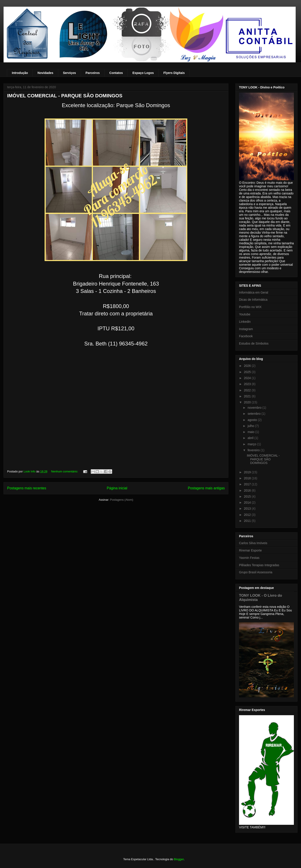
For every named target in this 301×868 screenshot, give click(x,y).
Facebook (246, 336)
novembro (255, 408)
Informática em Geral (254, 292)
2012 (248, 515)
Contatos (116, 73)
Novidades (45, 73)
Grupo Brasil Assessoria (256, 572)
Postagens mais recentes (27, 488)
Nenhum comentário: (65, 471)
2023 (248, 384)
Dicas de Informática (253, 300)
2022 (248, 390)
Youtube (245, 314)
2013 (248, 509)
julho (251, 426)
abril (251, 438)
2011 (248, 521)
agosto (253, 420)
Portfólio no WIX (250, 307)
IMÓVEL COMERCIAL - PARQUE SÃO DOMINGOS (65, 96)
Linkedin (245, 322)
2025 (248, 372)
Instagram (246, 329)
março (252, 444)
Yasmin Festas (249, 558)
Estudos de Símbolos (254, 343)
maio (251, 432)
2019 (248, 472)
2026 (248, 366)
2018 (248, 478)
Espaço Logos (143, 73)
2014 (248, 502)
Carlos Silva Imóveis (253, 543)
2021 (248, 396)
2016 (248, 490)
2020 (248, 402)
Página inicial (117, 488)
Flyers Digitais (174, 73)
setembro (254, 414)
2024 (248, 378)
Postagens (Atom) (122, 500)
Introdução (20, 73)
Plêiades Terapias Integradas (259, 565)
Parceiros (93, 73)
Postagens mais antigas (206, 488)
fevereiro (254, 450)
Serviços (69, 73)
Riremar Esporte (250, 550)
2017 (248, 484)
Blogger (179, 859)
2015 (248, 496)
